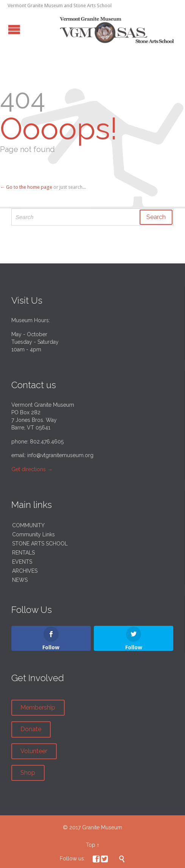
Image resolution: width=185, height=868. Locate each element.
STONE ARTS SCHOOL (40, 544)
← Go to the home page (26, 187)
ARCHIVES (25, 571)
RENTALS (23, 553)
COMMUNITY (28, 525)
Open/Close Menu (14, 29)
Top (91, 845)
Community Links (33, 534)
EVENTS (22, 562)
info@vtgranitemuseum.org (60, 455)
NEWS (20, 580)
